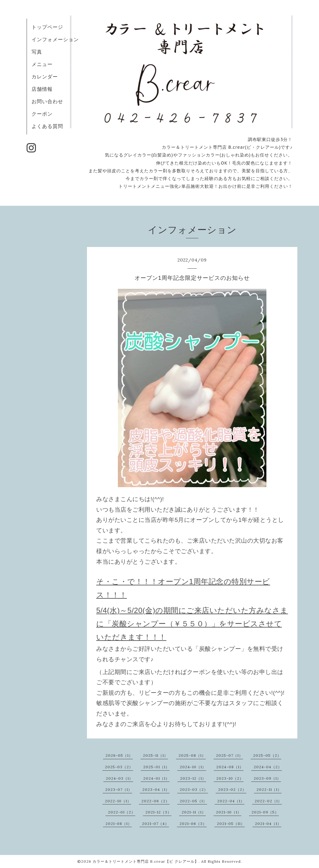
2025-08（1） (192, 755)
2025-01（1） (156, 767)
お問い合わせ (47, 101)
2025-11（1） (155, 755)
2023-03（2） (194, 789)
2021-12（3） (158, 812)
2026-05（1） (119, 755)
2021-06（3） (193, 824)
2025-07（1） (229, 755)
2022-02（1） (268, 801)
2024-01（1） (156, 778)
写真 (37, 52)
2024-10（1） (193, 767)
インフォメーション (55, 39)
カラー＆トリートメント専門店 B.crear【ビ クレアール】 (146, 861)
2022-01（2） (122, 812)
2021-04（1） (268, 824)
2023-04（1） (156, 789)
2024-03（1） (119, 778)
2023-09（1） (267, 778)
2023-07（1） (119, 789)
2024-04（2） (268, 767)
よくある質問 (47, 126)
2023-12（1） (193, 778)
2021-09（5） (265, 812)
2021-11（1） (194, 812)
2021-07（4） (155, 824)
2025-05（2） (267, 755)
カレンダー (45, 77)
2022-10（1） (118, 801)
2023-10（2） (230, 778)
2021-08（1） (119, 824)
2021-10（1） (229, 812)
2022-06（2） (155, 801)
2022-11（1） (269, 789)
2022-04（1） (231, 801)
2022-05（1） (193, 801)
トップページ (47, 27)
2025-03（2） (119, 767)
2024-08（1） (230, 767)
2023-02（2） (232, 789)
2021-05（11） (231, 824)
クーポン (42, 114)
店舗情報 (42, 89)
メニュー (42, 64)
